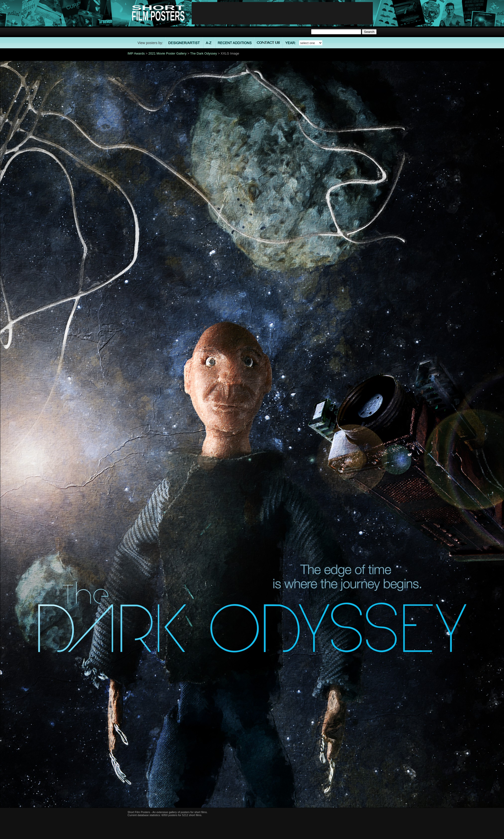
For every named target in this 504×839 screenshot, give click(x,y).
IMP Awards (136, 53)
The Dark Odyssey (204, 53)
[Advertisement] (282, 13)
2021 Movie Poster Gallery (167, 53)
